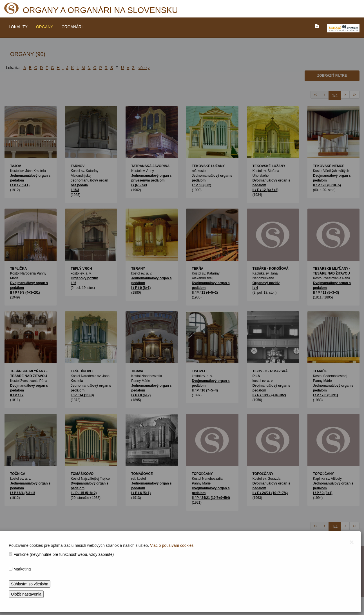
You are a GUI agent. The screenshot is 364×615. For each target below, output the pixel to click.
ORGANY (45, 27)
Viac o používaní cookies (172, 545)
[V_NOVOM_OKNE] (343, 28)
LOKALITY (18, 27)
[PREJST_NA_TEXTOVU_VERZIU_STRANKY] (317, 26)
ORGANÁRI (72, 27)
